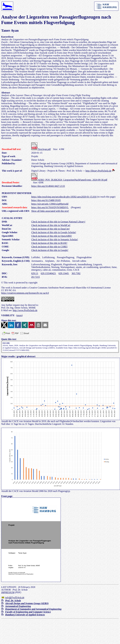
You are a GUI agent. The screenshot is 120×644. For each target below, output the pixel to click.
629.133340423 (48, 273)
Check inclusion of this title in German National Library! (58, 222)
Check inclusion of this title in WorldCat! (51, 225)
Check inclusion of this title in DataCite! (51, 229)
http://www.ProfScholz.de (25, 310)
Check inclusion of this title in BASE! (49, 243)
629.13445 (64, 273)
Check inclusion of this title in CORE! (49, 247)
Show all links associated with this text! (50, 211)
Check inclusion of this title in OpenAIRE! (52, 236)
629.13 (35, 273)
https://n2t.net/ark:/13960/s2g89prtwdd (50, 204)
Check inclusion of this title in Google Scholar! (54, 232)
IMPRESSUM (8, 592)
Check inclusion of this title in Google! (50, 250)
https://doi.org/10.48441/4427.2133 (48, 186)
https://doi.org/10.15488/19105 (46, 200)
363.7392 (76, 273)
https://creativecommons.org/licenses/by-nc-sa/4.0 (25, 293)
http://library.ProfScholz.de (98, 171)
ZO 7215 (35, 277)
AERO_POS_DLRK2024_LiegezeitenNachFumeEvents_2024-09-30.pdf (69, 180)
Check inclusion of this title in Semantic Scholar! (55, 239)
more (19, 315)
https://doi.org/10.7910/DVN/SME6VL (50, 207)
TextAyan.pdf (41, 149)
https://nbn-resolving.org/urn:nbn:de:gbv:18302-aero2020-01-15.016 (64, 197)
